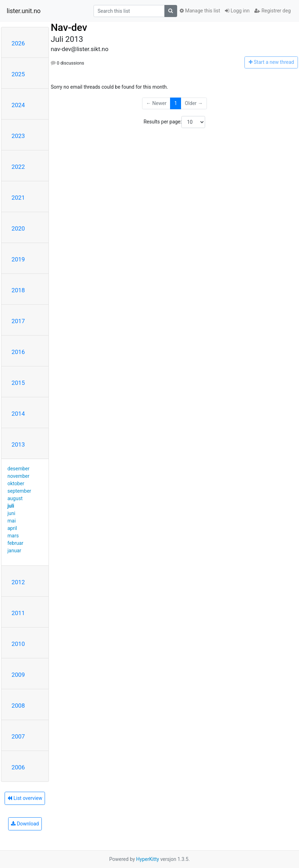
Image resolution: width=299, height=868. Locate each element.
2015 (18, 383)
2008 (18, 706)
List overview (25, 798)
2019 (18, 259)
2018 (18, 290)
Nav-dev (69, 27)
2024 (18, 105)
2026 (18, 43)
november (18, 476)
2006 (18, 767)
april (12, 528)
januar (14, 551)
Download (25, 824)
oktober (16, 483)
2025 (18, 74)
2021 (18, 198)
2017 (18, 321)
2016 (18, 352)
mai (12, 521)
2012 (18, 582)
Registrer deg (272, 11)
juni (11, 513)
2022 (18, 167)
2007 (18, 736)
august (15, 498)
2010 (18, 644)
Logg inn (237, 11)
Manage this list (200, 11)
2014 (18, 414)
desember (18, 469)
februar (15, 543)
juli (11, 506)
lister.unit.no (24, 11)
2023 (18, 136)
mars (13, 536)
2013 (18, 444)
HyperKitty (148, 859)
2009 (18, 675)
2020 (18, 228)
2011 (18, 613)
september (19, 491)
